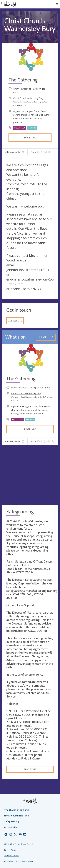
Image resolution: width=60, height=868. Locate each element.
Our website (15, 321)
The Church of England (16, 810)
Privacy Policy (10, 850)
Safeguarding (12, 821)
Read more (30, 769)
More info (30, 138)
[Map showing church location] (30, 475)
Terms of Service (12, 856)
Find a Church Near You (17, 816)
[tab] (15, 152)
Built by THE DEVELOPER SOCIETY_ (19, 861)
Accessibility (11, 827)
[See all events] (46, 337)
